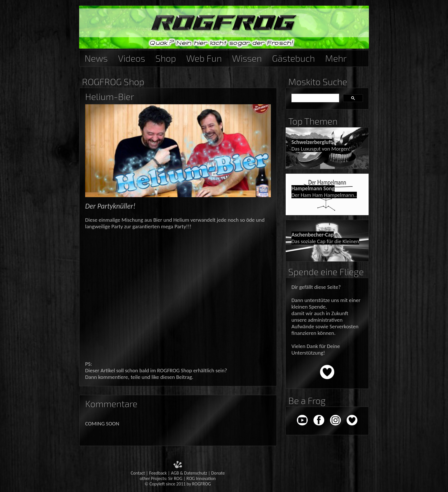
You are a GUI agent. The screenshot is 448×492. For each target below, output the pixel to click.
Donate (218, 473)
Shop (166, 57)
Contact (138, 473)
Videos (132, 57)
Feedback (158, 473)
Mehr (336, 57)
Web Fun (204, 57)
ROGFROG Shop (113, 82)
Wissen (247, 57)
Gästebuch (293, 57)
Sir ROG (175, 478)
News (96, 57)
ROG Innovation (201, 478)
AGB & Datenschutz (189, 473)
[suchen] (315, 98)
